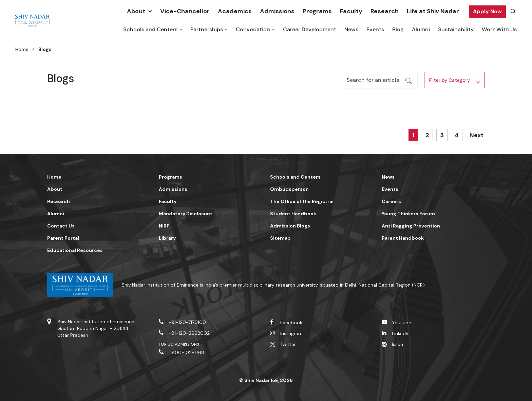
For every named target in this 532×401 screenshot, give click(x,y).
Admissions (277, 11)
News (351, 29)
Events (375, 29)
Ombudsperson (289, 189)
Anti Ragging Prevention (411, 226)
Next (477, 135)
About (136, 11)
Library (167, 238)
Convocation (253, 29)
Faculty (351, 11)
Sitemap (280, 238)
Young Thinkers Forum (408, 214)
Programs (317, 11)
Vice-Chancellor (185, 11)
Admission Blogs (290, 226)
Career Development (310, 29)
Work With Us (499, 29)
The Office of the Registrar (302, 201)
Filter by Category (448, 80)
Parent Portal (63, 238)
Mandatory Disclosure (185, 214)
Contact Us (61, 226)
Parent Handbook (403, 238)
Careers (391, 201)
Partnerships (207, 29)
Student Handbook (293, 214)
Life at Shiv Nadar (433, 11)
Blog (398, 29)
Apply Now (487, 11)
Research (385, 11)
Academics (235, 11)
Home (22, 49)
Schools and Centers (150, 29)
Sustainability (456, 29)
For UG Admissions (179, 344)
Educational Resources (75, 250)
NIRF (164, 226)
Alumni (421, 29)
